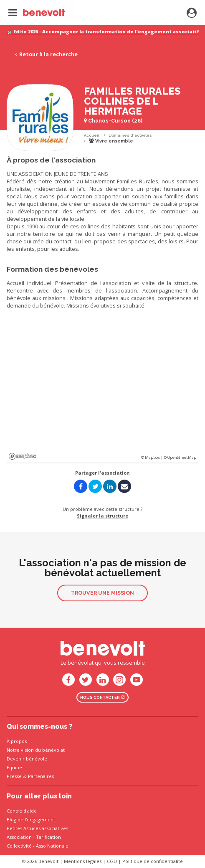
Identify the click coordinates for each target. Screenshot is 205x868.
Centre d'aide (22, 811)
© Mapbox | (152, 457)
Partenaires (41, 776)
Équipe (14, 767)
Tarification (48, 837)
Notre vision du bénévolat (36, 750)
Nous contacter (103, 697)
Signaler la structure (102, 516)
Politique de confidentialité (153, 861)
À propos (17, 741)
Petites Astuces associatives (37, 828)
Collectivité (19, 846)
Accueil (92, 135)
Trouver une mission (102, 593)
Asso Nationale (52, 846)
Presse (14, 776)
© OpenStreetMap (180, 457)
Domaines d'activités (130, 135)
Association (19, 837)
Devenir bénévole (27, 759)
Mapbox (22, 456)
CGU (112, 861)
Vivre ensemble (111, 141)
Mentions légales (83, 861)
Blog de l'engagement (31, 819)
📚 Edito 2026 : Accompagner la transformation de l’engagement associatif (103, 31)
